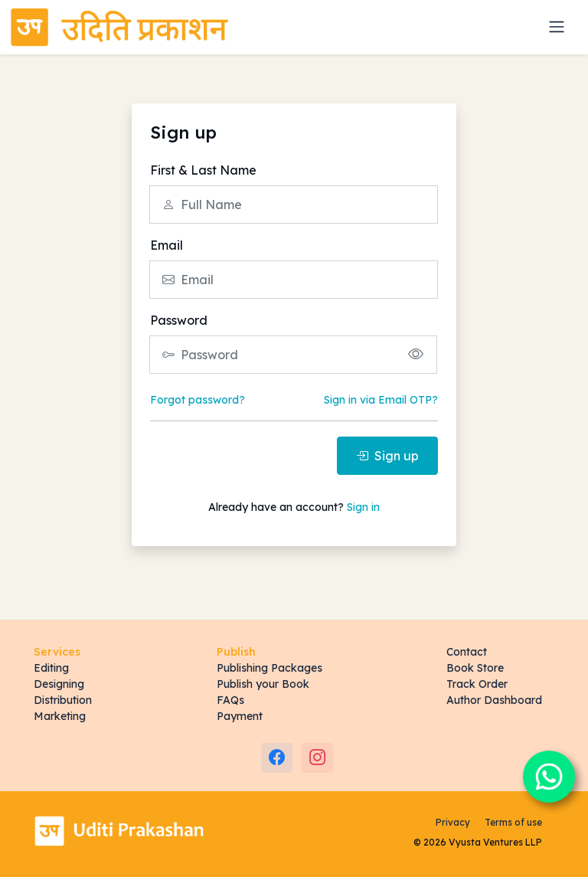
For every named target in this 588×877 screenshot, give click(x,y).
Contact (467, 652)
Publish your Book (263, 684)
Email (167, 245)
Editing (51, 668)
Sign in (363, 507)
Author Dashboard (494, 700)
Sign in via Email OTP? (381, 400)
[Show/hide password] (416, 354)
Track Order (477, 684)
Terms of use (513, 822)
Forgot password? (198, 400)
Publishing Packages (269, 668)
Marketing (60, 716)
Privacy (453, 822)
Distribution (63, 700)
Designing (59, 684)
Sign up (387, 456)
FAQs (230, 700)
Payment (240, 716)
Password (179, 320)
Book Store (475, 668)
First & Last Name (203, 170)
